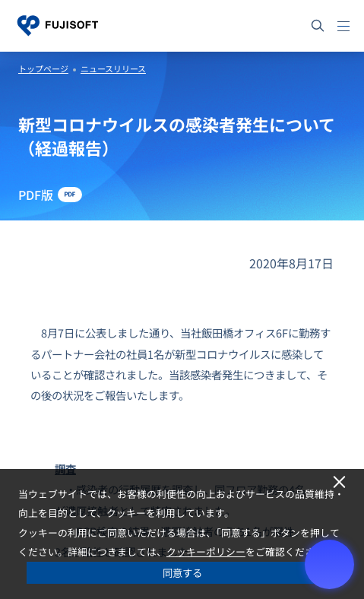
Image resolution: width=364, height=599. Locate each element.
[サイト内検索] (318, 26)
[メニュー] (343, 26)
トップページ (43, 68)
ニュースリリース (113, 68)
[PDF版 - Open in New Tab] (50, 195)
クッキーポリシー (206, 551)
